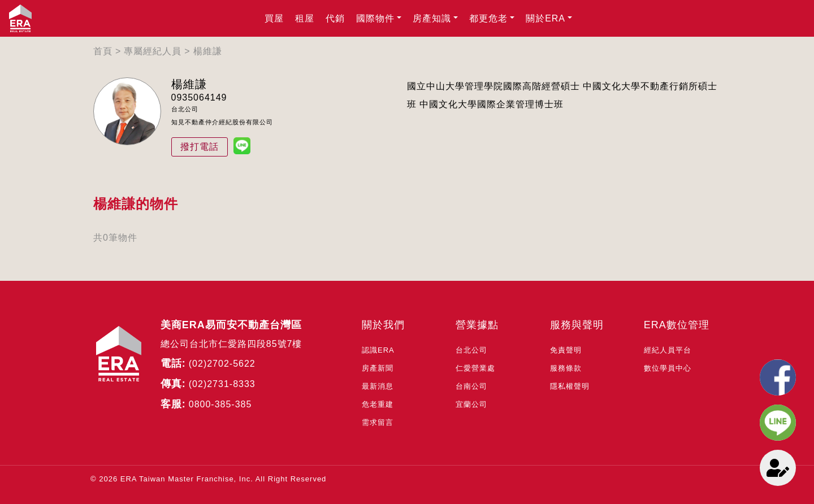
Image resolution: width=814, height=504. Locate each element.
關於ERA (545, 18)
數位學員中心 (668, 368)
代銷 (335, 18)
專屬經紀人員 (153, 51)
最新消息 (378, 386)
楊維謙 (208, 51)
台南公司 (471, 386)
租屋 (305, 18)
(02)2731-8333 (222, 384)
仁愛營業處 (475, 368)
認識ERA (378, 350)
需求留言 (378, 422)
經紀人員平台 (668, 350)
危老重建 (378, 404)
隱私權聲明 (570, 386)
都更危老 (488, 18)
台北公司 (471, 350)
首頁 (103, 51)
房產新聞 (378, 368)
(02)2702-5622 (222, 364)
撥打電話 (200, 147)
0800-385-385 (220, 404)
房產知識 (432, 18)
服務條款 (566, 368)
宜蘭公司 (471, 404)
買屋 (274, 18)
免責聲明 (566, 350)
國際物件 (375, 18)
